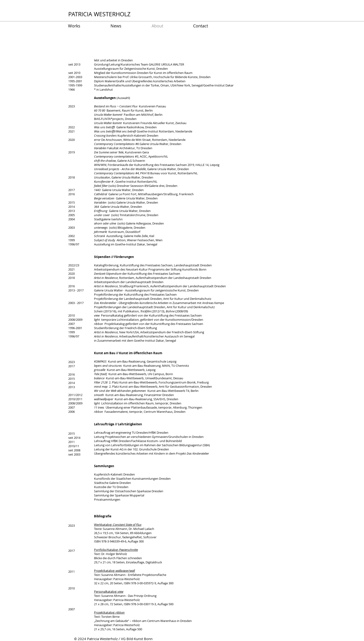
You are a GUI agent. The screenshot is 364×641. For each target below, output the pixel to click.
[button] (86, 26)
